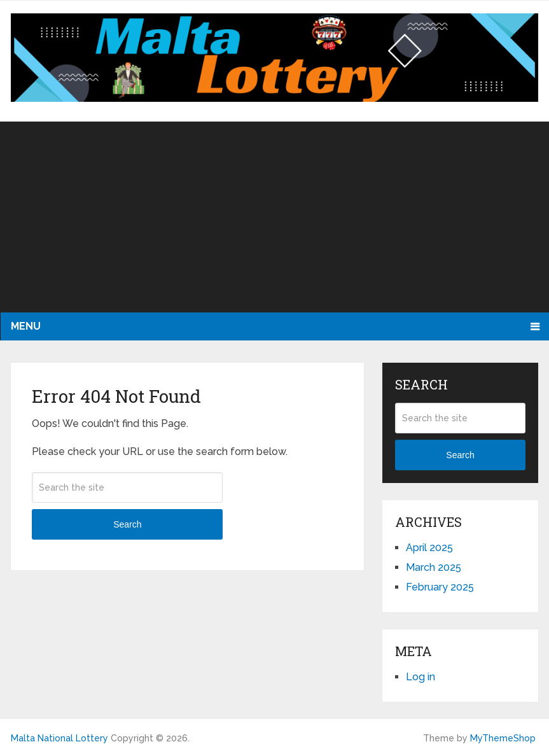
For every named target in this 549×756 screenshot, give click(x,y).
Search (127, 524)
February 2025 (440, 587)
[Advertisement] (274, 217)
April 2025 (429, 548)
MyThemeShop (503, 738)
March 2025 (434, 567)
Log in (420, 677)
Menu (26, 326)
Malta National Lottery (59, 738)
